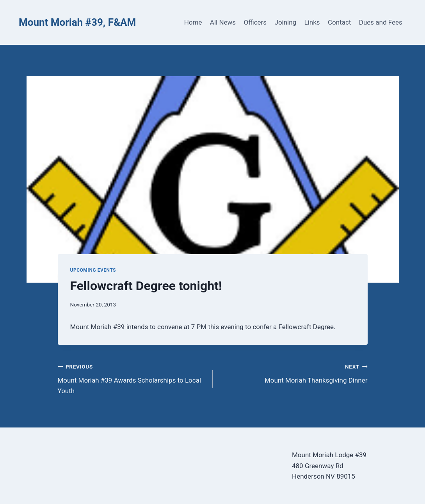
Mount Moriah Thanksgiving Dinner (293, 373)
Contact (339, 22)
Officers (255, 22)
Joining (286, 22)
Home (193, 22)
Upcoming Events (93, 270)
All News (223, 22)
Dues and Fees (381, 22)
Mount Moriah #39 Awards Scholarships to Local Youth (132, 378)
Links (312, 22)
